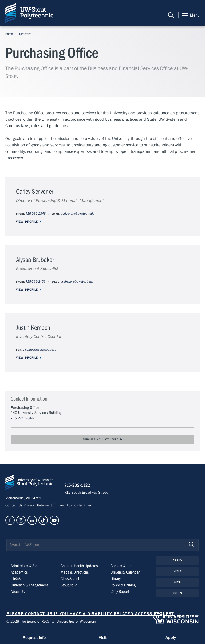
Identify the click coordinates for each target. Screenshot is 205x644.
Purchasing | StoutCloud (103, 439)
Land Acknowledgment (75, 505)
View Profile (27, 222)
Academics (19, 572)
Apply (177, 560)
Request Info (34, 638)
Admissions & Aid (24, 566)
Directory (25, 34)
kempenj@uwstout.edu (41, 350)
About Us (18, 592)
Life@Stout (19, 579)
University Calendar (125, 572)
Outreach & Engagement (29, 585)
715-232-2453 (36, 282)
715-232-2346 (36, 214)
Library (116, 579)
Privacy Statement (38, 505)
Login (177, 593)
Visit (177, 571)
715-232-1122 (77, 485)
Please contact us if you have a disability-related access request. (91, 614)
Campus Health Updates (79, 566)
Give (177, 582)
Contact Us (14, 505)
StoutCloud (69, 585)
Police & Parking (123, 585)
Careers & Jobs (122, 566)
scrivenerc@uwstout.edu (78, 214)
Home (9, 34)
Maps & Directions (75, 572)
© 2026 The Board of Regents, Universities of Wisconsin (51, 622)
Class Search (70, 579)
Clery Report (120, 592)
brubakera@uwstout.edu (77, 282)
